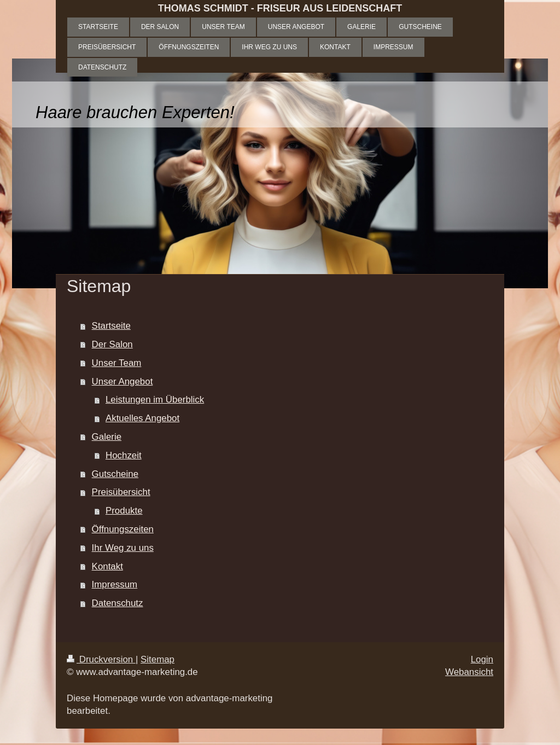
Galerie (107, 437)
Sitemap (157, 659)
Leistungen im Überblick (155, 400)
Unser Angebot (122, 382)
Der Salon (112, 344)
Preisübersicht (121, 492)
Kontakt (107, 566)
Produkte (124, 511)
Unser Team (117, 363)
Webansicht (469, 672)
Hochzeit (124, 455)
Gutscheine (115, 474)
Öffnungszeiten (123, 529)
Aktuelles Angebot (142, 418)
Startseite (111, 326)
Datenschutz (118, 603)
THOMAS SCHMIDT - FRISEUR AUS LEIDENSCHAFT (280, 8)
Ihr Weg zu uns (123, 548)
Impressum (115, 584)
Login (482, 659)
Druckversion (101, 659)
